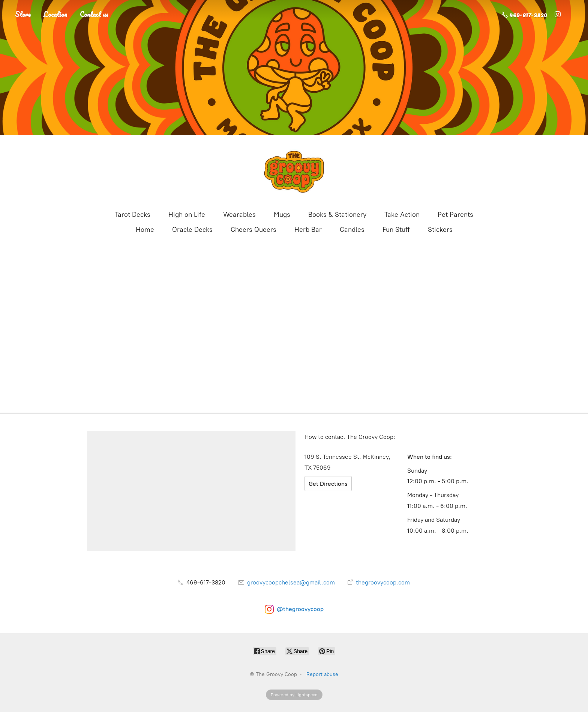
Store (23, 14)
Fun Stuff (396, 230)
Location (55, 14)
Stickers (440, 230)
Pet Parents (455, 215)
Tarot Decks (133, 215)
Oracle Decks (192, 230)
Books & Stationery (337, 215)
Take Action (402, 215)
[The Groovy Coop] (294, 172)
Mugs (282, 215)
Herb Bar (308, 230)
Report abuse (322, 674)
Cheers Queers (253, 230)
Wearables (239, 215)
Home (145, 230)
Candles (352, 230)
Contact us (94, 14)
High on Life (187, 215)
